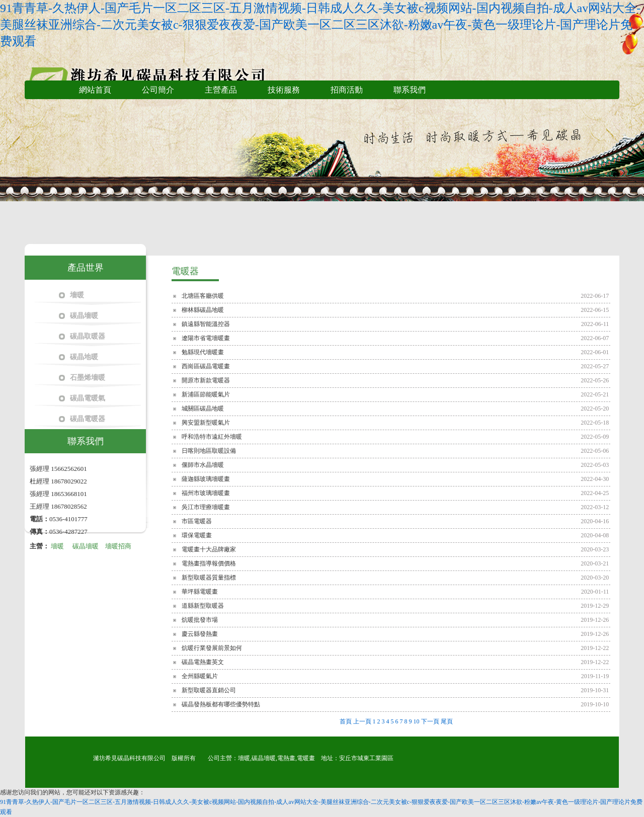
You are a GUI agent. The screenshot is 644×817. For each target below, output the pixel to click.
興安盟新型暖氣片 (206, 423)
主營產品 (221, 90)
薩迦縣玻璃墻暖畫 (206, 479)
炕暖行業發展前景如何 (212, 648)
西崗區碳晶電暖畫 (206, 366)
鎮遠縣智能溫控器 (206, 324)
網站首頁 (95, 90)
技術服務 (284, 90)
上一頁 (362, 721)
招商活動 (347, 90)
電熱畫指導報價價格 (209, 563)
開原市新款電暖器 (206, 380)
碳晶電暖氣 (88, 398)
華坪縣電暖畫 (200, 592)
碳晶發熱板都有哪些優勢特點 (221, 704)
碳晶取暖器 (88, 336)
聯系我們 (410, 90)
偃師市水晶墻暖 (203, 465)
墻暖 (77, 295)
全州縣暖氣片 (200, 676)
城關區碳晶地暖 (203, 408)
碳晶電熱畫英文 (203, 662)
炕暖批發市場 (200, 620)
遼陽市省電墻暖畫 (206, 338)
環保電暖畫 (197, 535)
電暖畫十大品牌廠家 (209, 549)
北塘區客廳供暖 (203, 296)
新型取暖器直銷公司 (209, 690)
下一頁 (430, 721)
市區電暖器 (197, 521)
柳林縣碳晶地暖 (203, 310)
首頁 (346, 721)
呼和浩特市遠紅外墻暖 (212, 437)
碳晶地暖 (84, 357)
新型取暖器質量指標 (209, 578)
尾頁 (447, 721)
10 (417, 721)
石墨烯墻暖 (88, 378)
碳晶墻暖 (84, 316)
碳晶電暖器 (88, 419)
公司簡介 (158, 90)
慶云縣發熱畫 (200, 634)
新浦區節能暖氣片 (206, 394)
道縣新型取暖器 (203, 606)
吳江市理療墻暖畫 (206, 507)
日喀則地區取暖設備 (209, 451)
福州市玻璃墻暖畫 (206, 493)
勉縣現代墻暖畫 (203, 352)
